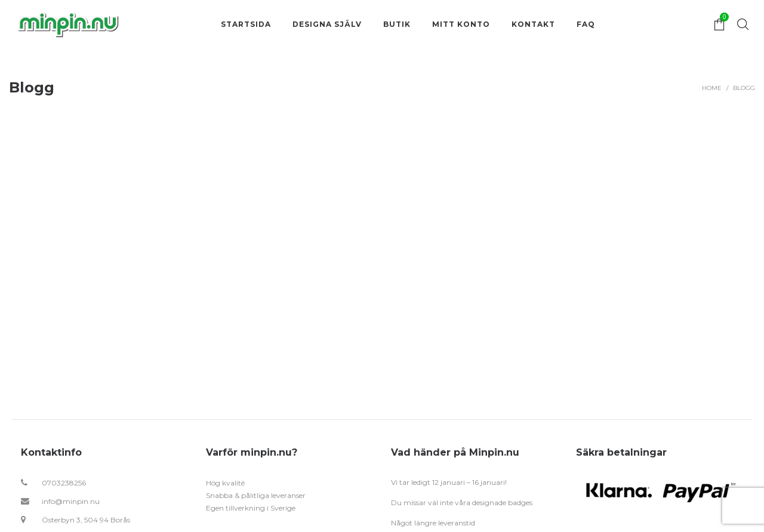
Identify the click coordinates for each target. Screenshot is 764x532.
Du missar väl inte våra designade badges (462, 502)
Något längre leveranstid (433, 523)
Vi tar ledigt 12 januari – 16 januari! (449, 482)
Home (712, 88)
